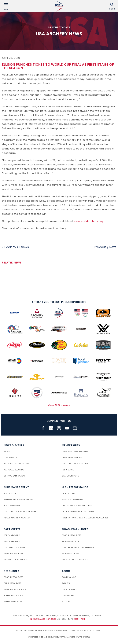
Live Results (11, 458)
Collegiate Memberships (75, 464)
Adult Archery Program (17, 518)
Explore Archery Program (18, 500)
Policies (66, 602)
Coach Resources (72, 535)
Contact (80, 619)
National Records (14, 470)
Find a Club (10, 493)
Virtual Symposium (14, 476)
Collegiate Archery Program (20, 512)
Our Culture (69, 493)
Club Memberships (72, 458)
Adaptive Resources (15, 589)
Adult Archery (12, 541)
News (7, 452)
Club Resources (13, 583)
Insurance (68, 470)
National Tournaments (17, 464)
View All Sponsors (59, 405)
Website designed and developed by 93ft (46, 637)
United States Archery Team (77, 506)
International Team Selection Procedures (85, 518)
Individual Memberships (75, 452)
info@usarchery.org (43, 619)
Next (113, 247)
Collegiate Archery (14, 548)
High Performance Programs (78, 512)
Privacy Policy (60, 631)
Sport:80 (87, 637)
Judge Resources (13, 596)
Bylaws (66, 583)
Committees (68, 596)
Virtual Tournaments (16, 560)
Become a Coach (71, 541)
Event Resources (13, 602)
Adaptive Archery (13, 554)
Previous (100, 247)
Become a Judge (70, 554)
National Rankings (73, 500)
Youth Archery (12, 535)
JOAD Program (12, 506)
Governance (69, 577)
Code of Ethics (70, 589)
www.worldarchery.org (88, 221)
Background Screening (75, 560)
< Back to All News (15, 247)
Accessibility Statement (90, 631)
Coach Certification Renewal (78, 548)
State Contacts (70, 476)
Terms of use (73, 631)
